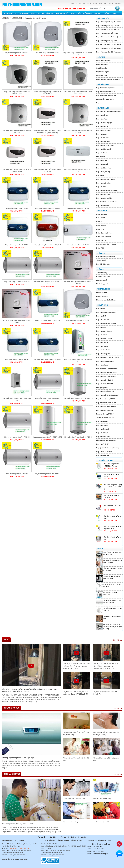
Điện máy (98, 13)
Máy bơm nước (63, 13)
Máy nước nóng (22, 13)
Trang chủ (74, 3)
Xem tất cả (118, 640)
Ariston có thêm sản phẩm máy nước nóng (106, 759)
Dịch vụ (89, 3)
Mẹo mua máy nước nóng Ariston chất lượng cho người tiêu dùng (112, 627)
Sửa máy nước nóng (70, 822)
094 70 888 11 (14, 848)
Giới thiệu (82, 3)
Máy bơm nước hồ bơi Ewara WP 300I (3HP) (105, 693)
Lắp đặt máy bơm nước (101, 822)
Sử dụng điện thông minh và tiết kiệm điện (18, 758)
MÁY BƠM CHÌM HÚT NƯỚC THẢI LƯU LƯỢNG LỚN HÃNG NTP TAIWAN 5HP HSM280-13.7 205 (105, 666)
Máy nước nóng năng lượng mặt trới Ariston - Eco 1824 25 (113, 487)
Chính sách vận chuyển (96, 849)
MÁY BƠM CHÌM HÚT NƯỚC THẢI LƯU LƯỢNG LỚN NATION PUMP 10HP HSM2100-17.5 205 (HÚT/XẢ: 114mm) (29, 690)
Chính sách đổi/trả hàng (96, 851)
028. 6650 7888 (25, 848)
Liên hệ (111, 3)
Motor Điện (76, 13)
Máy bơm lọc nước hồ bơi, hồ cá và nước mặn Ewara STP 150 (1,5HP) (76, 693)
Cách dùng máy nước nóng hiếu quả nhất (17, 824)
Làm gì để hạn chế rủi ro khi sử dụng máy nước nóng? (76, 733)
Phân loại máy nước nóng (102, 799)
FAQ (100, 3)
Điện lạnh (88, 13)
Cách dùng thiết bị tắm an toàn (74, 799)
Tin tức (95, 3)
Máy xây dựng (48, 13)
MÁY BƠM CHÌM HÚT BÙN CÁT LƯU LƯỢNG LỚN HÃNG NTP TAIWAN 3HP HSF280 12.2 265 (76, 666)
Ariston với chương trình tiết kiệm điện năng (76, 759)
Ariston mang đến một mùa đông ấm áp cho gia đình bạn (106, 733)
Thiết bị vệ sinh (110, 13)
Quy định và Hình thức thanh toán (99, 844)
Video (105, 3)
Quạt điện (35, 13)
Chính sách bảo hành (95, 846)
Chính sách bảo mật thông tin (98, 854)
